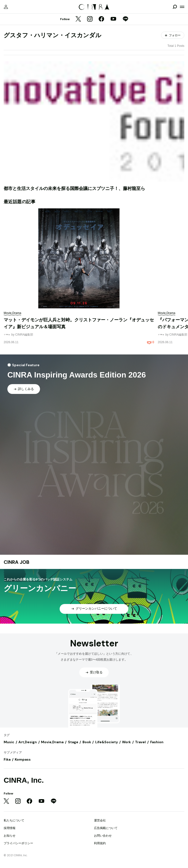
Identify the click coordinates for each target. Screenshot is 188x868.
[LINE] (125, 19)
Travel (140, 742)
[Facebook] (101, 19)
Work (126, 742)
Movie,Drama (52, 742)
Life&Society (107, 742)
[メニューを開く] (182, 7)
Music (9, 742)
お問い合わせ (103, 836)
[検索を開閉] (175, 7)
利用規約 (100, 843)
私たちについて (14, 820)
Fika (7, 759)
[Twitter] (78, 19)
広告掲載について (106, 828)
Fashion (157, 742)
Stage (73, 742)
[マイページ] (6, 7)
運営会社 (100, 820)
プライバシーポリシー (18, 843)
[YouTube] (113, 19)
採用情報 (10, 828)
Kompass (23, 759)
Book (87, 742)
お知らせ (10, 836)
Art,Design (28, 742)
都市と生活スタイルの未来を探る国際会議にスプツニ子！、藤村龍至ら (74, 189)
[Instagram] (90, 19)
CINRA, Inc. (24, 780)
